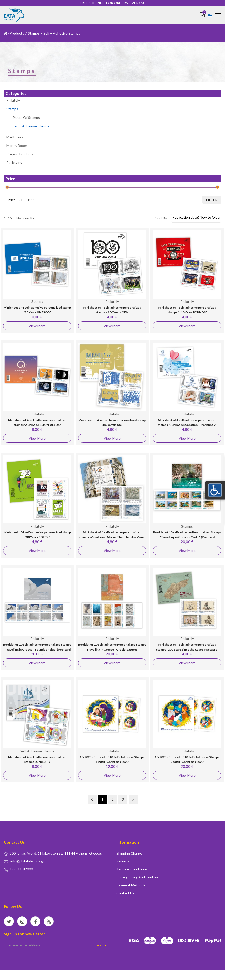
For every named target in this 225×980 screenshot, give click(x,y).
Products (17, 33)
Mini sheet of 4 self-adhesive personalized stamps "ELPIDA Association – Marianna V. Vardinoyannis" (187, 425)
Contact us (125, 893)
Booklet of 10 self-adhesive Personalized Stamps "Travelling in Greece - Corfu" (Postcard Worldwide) (187, 537)
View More (37, 326)
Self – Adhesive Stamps (31, 126)
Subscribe (98, 945)
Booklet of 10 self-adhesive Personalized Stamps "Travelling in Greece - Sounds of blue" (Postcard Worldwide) (37, 649)
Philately (13, 101)
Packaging (14, 163)
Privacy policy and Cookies (137, 877)
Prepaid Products (20, 154)
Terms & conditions (132, 869)
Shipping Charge (129, 853)
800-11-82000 (22, 869)
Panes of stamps (26, 118)
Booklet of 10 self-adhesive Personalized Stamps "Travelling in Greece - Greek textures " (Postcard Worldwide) (112, 649)
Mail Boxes (15, 137)
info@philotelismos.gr (27, 861)
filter (212, 200)
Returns (123, 861)
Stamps (34, 33)
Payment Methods (131, 885)
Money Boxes (17, 146)
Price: (12, 200)
